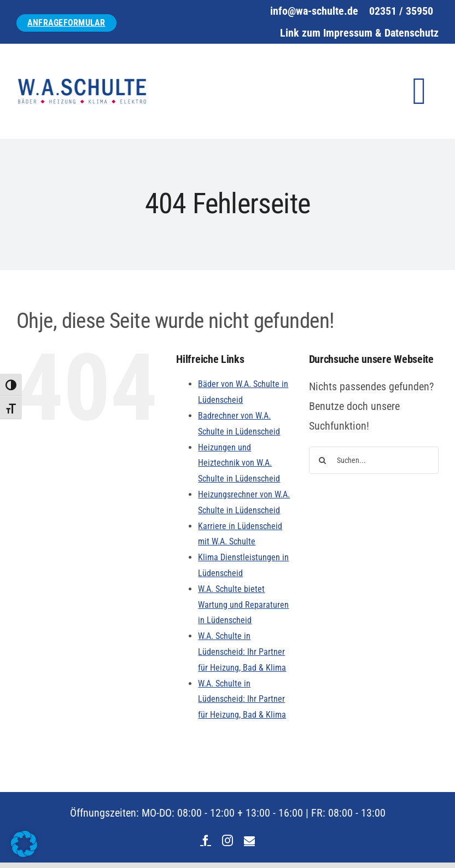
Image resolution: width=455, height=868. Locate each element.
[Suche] (323, 460)
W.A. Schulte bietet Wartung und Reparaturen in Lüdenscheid (243, 605)
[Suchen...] (374, 460)
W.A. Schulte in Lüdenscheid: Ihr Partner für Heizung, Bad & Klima (242, 652)
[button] (24, 844)
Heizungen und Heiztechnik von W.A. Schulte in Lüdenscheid (239, 463)
